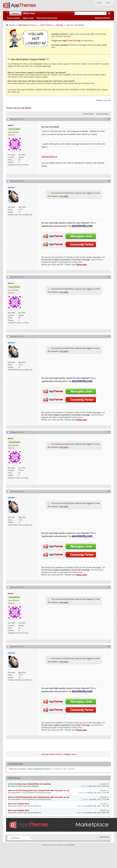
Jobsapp (59, 25)
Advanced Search (102, 18)
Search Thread (102, 114)
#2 (109, 181)
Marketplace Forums (27, 25)
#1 (109, 119)
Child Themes (46, 25)
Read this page (74, 41)
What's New (29, 13)
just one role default (22, 108)
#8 (109, 646)
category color (70, 754)
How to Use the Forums (47, 18)
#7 (109, 587)
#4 (109, 336)
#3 (109, 277)
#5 (109, 432)
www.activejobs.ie (49, 156)
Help (108, 3)
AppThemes (104, 837)
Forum (12, 25)
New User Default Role (19, 804)
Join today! (64, 196)
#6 (109, 491)
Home (15, 13)
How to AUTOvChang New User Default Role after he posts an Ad (39, 790)
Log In (99, 3)
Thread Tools (88, 114)
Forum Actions (13, 18)
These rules (81, 265)
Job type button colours (51, 754)
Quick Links (28, 18)
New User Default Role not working (34, 784)
